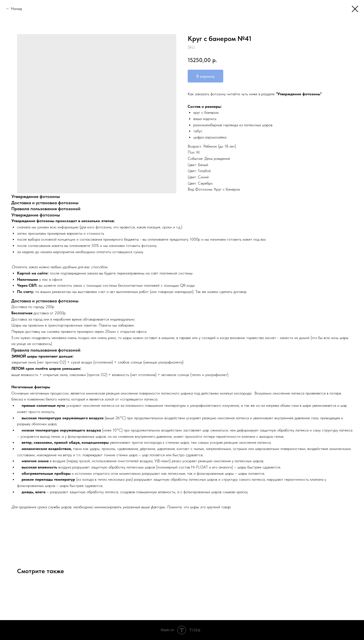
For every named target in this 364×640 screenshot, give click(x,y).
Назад (16, 9)
